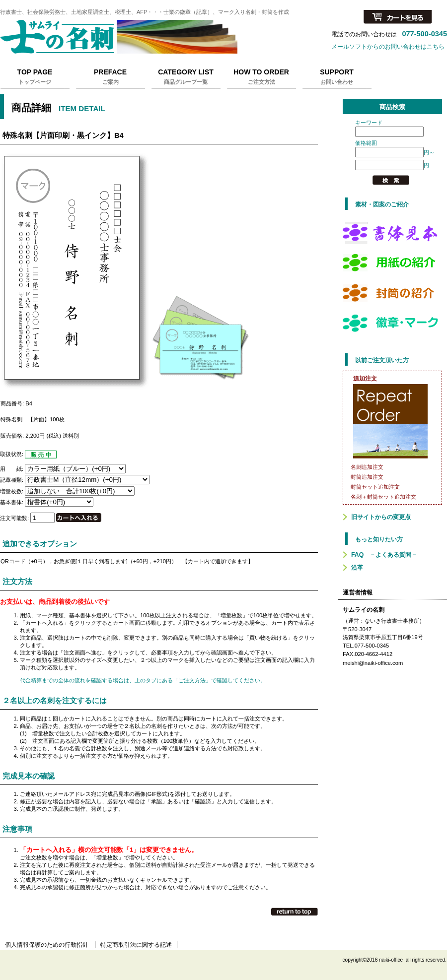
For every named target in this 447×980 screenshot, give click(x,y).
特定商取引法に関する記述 (136, 945)
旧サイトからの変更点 (381, 517)
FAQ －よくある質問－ (384, 555)
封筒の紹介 (392, 293)
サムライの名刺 (124, 37)
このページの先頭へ (295, 912)
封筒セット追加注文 (375, 487)
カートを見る (398, 17)
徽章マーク (392, 323)
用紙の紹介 (392, 262)
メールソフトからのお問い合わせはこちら (388, 47)
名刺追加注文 (367, 467)
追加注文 (365, 379)
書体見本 (392, 232)
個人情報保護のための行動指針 (47, 945)
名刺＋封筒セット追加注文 (383, 497)
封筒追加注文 (367, 477)
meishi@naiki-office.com (373, 663)
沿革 (357, 568)
